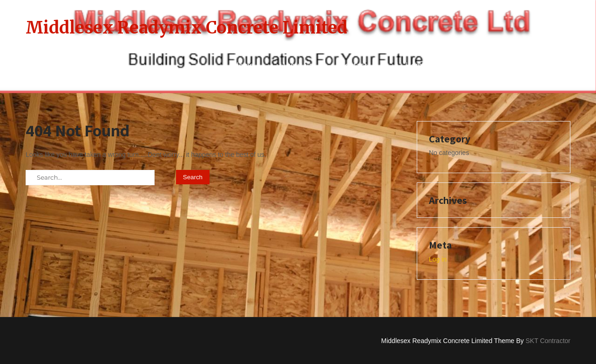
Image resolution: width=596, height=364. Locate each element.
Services (542, 65)
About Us (297, 65)
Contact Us (359, 65)
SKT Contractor (548, 341)
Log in (438, 259)
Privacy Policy (477, 65)
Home (244, 65)
